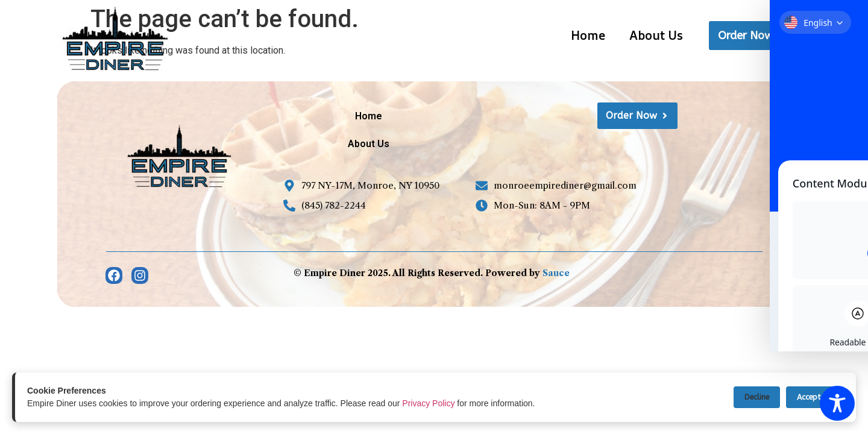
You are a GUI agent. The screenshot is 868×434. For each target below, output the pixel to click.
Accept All (813, 397)
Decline (750, 397)
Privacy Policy (428, 403)
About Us (656, 35)
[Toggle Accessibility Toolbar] (837, 403)
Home (588, 35)
